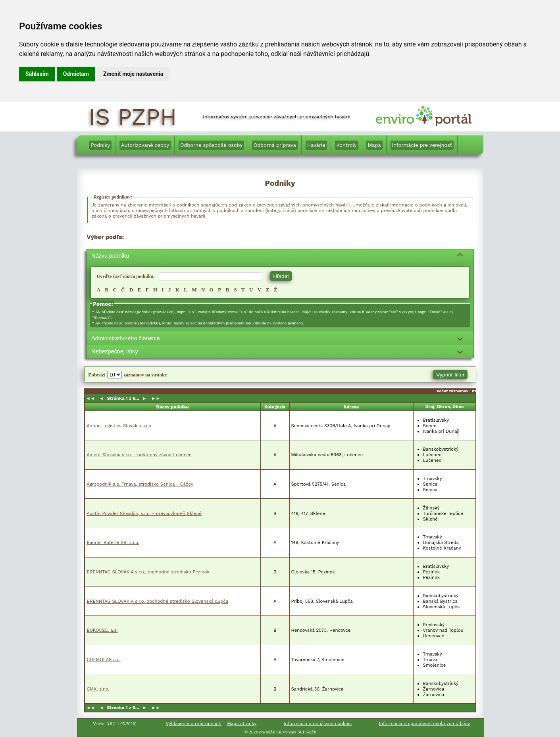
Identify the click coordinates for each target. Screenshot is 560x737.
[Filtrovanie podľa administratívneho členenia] (280, 338)
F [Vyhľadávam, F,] (147, 290)
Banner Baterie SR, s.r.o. (113, 542)
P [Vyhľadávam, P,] (219, 290)
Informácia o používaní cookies (318, 723)
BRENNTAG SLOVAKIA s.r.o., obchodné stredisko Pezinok (148, 572)
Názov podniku (173, 407)
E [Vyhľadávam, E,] (140, 290)
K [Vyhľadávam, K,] (177, 290)
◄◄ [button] (92, 398)
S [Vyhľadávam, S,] (235, 290)
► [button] (144, 398)
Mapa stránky (242, 723)
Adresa (351, 407)
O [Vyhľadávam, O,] (212, 290)
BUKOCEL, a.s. (102, 630)
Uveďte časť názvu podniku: (126, 276)
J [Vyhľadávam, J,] (170, 290)
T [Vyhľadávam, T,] (243, 290)
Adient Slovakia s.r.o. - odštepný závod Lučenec (139, 455)
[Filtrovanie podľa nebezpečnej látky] (280, 351)
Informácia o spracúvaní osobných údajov (424, 723)
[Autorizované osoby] (145, 145)
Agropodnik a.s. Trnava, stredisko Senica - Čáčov (140, 484)
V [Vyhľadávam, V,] (259, 290)
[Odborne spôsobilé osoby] (211, 145)
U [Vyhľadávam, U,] (251, 290)
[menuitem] (100, 145)
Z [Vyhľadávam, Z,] (268, 290)
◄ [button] (103, 398)
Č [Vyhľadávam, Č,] (123, 290)
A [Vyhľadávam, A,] (99, 290)
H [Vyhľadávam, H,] (155, 290)
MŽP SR (274, 732)
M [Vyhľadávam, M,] (194, 290)
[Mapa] (374, 145)
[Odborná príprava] (275, 145)
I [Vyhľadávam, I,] (163, 290)
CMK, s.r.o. (98, 689)
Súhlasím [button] (37, 74)
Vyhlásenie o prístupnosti (194, 723)
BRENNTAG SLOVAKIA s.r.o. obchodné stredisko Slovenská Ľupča (158, 601)
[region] (280, 291)
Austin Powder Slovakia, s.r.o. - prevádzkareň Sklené (144, 513)
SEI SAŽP (307, 732)
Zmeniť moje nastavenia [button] (133, 74)
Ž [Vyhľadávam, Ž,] (276, 290)
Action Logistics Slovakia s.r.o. (120, 426)
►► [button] (154, 398)
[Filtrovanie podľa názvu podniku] (280, 256)
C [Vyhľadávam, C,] (115, 290)
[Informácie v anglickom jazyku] (466, 146)
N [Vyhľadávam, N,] (203, 290)
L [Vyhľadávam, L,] (186, 290)
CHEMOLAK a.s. (104, 660)
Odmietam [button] (76, 74)
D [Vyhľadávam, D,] (131, 290)
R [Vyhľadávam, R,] (228, 290)
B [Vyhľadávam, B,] (107, 290)
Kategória (275, 407)
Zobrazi (96, 375)
